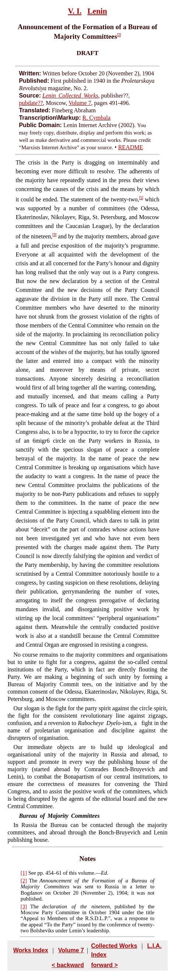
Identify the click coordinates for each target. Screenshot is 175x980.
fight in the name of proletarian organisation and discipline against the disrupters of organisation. (87, 730)
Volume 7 (80, 103)
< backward (68, 965)
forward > (104, 965)
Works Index (31, 950)
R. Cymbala (96, 118)
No (17, 655)
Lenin (97, 11)
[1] (141, 198)
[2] (119, 35)
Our (18, 747)
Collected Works (114, 946)
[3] (54, 235)
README (131, 147)
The (20, 162)
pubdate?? (31, 103)
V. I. (75, 11)
